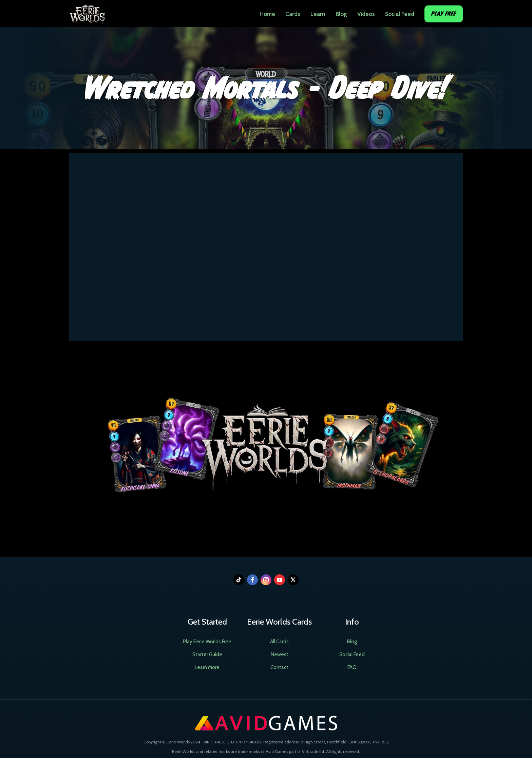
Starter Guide (207, 654)
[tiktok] (239, 580)
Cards (293, 14)
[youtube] (280, 580)
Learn (318, 14)
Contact (279, 667)
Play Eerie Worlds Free (207, 642)
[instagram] (266, 580)
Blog (341, 14)
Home (267, 14)
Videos (366, 14)
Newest (280, 654)
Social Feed (400, 14)
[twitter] (293, 580)
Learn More (207, 667)
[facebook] (252, 580)
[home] (87, 12)
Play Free (444, 14)
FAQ (352, 667)
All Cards (279, 642)
